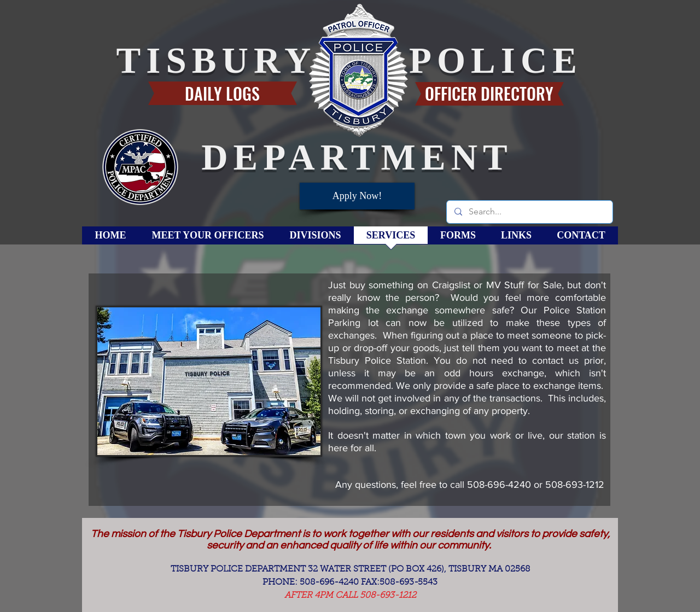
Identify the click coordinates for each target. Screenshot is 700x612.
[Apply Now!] (357, 196)
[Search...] (529, 212)
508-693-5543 (409, 582)
